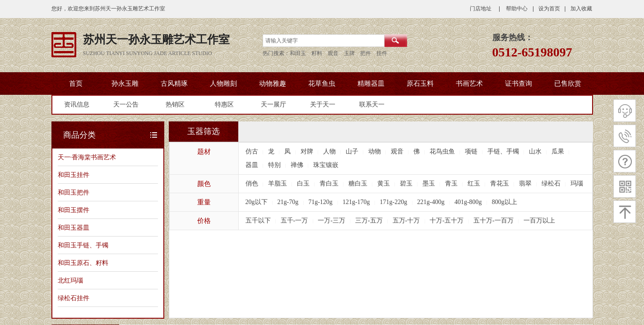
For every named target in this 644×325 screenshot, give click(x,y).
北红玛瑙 (70, 280)
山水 (535, 151)
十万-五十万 (447, 221)
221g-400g (431, 202)
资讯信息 (77, 104)
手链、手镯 (503, 151)
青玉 (451, 183)
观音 (397, 151)
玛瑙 (577, 183)
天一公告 (126, 104)
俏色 (252, 183)
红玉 (474, 183)
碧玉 (406, 183)
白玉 (303, 183)
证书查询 (519, 84)
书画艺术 (469, 84)
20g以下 (257, 202)
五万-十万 (406, 221)
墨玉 (429, 183)
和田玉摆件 (74, 210)
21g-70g (288, 202)
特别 (274, 165)
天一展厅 (273, 104)
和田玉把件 (74, 192)
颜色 (204, 184)
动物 (375, 151)
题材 (204, 152)
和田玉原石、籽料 (83, 263)
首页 (76, 84)
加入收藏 (581, 9)
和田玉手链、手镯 (83, 245)
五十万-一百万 (493, 221)
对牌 (307, 151)
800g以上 (505, 202)
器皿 (252, 165)
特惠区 (224, 104)
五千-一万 (294, 221)
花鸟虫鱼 (442, 151)
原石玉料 (420, 84)
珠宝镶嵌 (326, 165)
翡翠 (525, 183)
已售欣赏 (568, 84)
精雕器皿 (371, 84)
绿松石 (551, 183)
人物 (329, 151)
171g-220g (394, 202)
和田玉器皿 (74, 227)
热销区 (175, 104)
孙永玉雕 (125, 84)
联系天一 (372, 104)
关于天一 (323, 104)
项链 (471, 151)
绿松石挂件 (74, 298)
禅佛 (297, 165)
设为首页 (549, 9)
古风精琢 (174, 84)
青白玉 (329, 183)
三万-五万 (369, 221)
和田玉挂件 (74, 175)
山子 (352, 151)
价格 (204, 221)
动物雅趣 (273, 84)
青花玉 (500, 183)
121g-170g (356, 202)
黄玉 (384, 183)
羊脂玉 (278, 183)
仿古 (252, 151)
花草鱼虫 (322, 84)
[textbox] (324, 41)
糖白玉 (358, 183)
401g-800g (468, 202)
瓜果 (558, 151)
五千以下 (258, 221)
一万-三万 (331, 221)
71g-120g (320, 202)
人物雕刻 (223, 84)
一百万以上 (539, 221)
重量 (204, 202)
